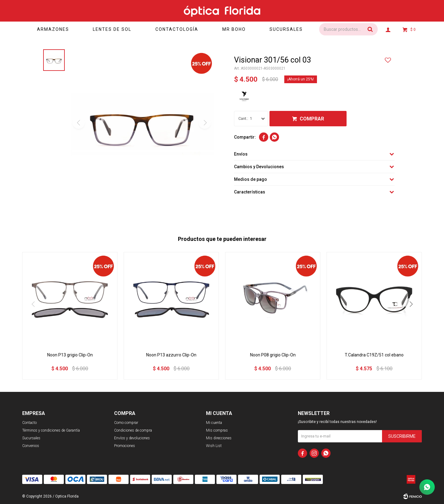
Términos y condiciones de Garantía (51, 430)
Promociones (125, 446)
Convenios (31, 446)
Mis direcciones (219, 438)
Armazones (53, 29)
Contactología (177, 29)
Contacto (29, 423)
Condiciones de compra (133, 430)
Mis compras (217, 430)
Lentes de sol (112, 29)
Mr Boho (234, 29)
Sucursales (286, 29)
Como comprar (126, 423)
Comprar (312, 119)
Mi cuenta (214, 423)
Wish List (214, 446)
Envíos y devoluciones (132, 438)
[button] (411, 304)
